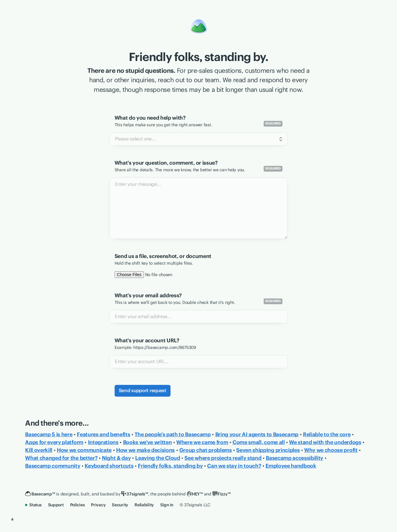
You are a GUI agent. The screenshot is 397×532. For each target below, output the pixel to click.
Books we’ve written (148, 442)
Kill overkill (39, 450)
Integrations (103, 442)
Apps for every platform (54, 442)
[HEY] (195, 494)
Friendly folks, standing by (170, 466)
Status (33, 505)
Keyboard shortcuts (109, 466)
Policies (78, 505)
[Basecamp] (40, 494)
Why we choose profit (331, 450)
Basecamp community (53, 466)
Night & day (116, 458)
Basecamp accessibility (294, 458)
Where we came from (202, 442)
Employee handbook (291, 466)
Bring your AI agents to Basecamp (257, 434)
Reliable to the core (327, 434)
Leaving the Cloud (158, 458)
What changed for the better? (61, 458)
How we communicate (84, 450)
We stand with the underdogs (325, 442)
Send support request (143, 390)
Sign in (167, 505)
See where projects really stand (223, 458)
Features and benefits (103, 434)
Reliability (144, 505)
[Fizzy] (222, 494)
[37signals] (135, 494)
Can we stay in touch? (234, 466)
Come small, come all (259, 442)
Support (56, 505)
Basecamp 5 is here (49, 434)
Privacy (98, 505)
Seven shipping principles (268, 450)
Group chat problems (206, 450)
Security (120, 505)
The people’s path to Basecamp (173, 434)
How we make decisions (145, 450)
